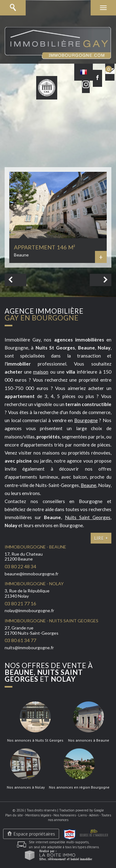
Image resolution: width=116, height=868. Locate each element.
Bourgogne (86, 420)
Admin (94, 815)
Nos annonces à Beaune (89, 740)
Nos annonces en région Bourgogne (79, 787)
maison (41, 372)
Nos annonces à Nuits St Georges (35, 740)
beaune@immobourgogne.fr (32, 574)
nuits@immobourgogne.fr (29, 648)
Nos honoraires (65, 815)
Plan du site (14, 815)
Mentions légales (38, 815)
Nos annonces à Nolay (26, 787)
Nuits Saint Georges (88, 517)
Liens (82, 815)
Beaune (88, 485)
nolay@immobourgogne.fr (29, 610)
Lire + (101, 538)
